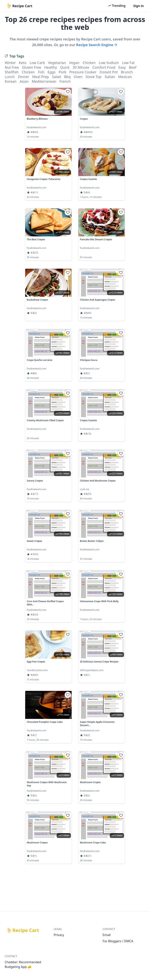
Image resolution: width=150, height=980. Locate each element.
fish (41, 72)
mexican (125, 77)
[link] (48, 114)
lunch (10, 77)
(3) (88, 735)
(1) (88, 373)
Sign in (139, 6)
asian (24, 81)
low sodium (109, 63)
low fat (128, 63)
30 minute (81, 67)
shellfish (12, 72)
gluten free (32, 67)
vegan (74, 63)
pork (62, 72)
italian (110, 77)
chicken (89, 63)
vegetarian (57, 63)
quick (65, 67)
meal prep (41, 77)
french (65, 81)
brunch (127, 72)
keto (23, 63)
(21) (89, 856)
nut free (12, 67)
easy (122, 67)
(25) (36, 253)
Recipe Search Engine (97, 45)
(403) (90, 132)
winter (10, 63)
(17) (36, 494)
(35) (36, 132)
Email (107, 935)
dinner (23, 77)
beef (133, 67)
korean (11, 81)
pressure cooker (83, 72)
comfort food (104, 67)
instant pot (109, 72)
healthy (51, 67)
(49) (89, 313)
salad (56, 77)
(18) (89, 434)
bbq (67, 77)
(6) (35, 373)
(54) (36, 554)
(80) (36, 675)
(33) (36, 615)
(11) (36, 192)
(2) (35, 313)
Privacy (59, 935)
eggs (51, 72)
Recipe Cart (26, 930)
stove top (94, 77)
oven (78, 77)
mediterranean (44, 81)
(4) (88, 192)
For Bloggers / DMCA (118, 941)
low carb (37, 63)
